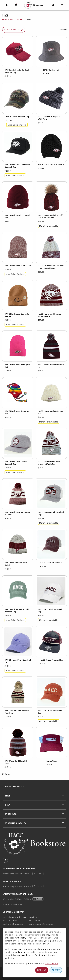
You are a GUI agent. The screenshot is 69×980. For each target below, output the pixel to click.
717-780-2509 (10, 921)
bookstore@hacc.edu (13, 924)
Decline (42, 970)
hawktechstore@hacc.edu (41, 924)
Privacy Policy (51, 963)
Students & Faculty (16, 823)
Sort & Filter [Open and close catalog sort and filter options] (14, 30)
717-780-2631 (36, 921)
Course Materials (15, 787)
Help (8, 805)
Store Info (11, 814)
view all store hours (12, 905)
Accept (56, 970)
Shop (8, 796)
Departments (8, 20)
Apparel (20, 20)
